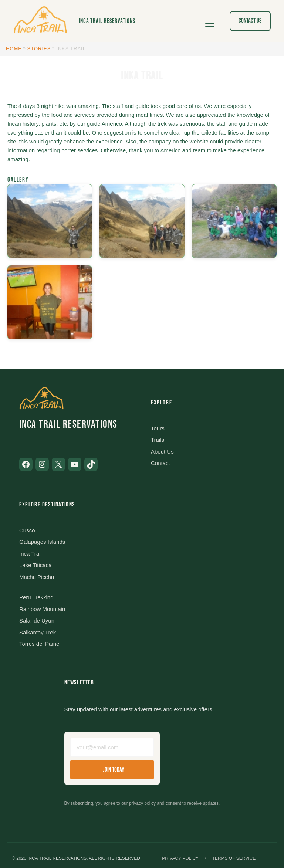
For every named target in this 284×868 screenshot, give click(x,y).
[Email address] (112, 747)
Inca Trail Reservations (107, 21)
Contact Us (250, 21)
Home (14, 49)
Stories (39, 49)
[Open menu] (210, 21)
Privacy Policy (180, 858)
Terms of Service (234, 858)
